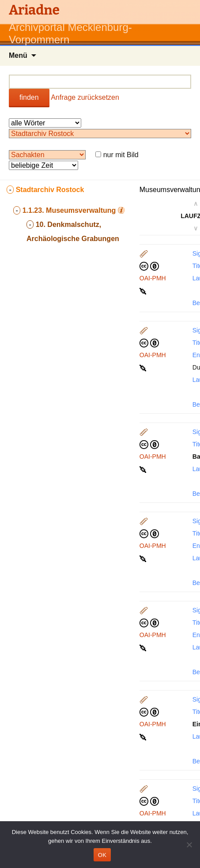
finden (29, 97)
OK (102, 855)
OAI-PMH (153, 278)
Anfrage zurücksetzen (85, 97)
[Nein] (189, 845)
